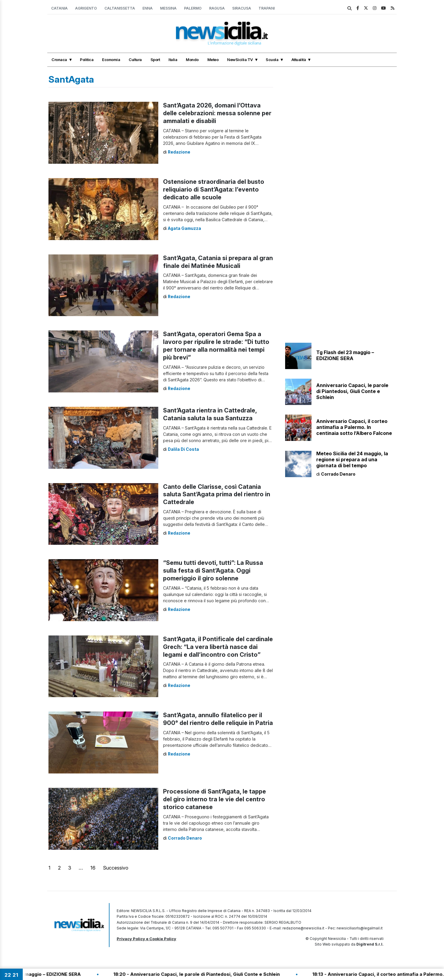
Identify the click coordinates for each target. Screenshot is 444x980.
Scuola (272, 60)
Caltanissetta (120, 8)
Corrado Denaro (185, 838)
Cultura (135, 60)
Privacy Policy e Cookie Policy (146, 939)
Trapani (267, 8)
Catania (59, 8)
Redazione (179, 152)
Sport (155, 60)
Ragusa (217, 8)
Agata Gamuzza (185, 228)
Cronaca (59, 60)
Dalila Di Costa (184, 449)
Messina (168, 8)
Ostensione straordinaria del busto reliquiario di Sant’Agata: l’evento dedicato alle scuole (214, 190)
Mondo (192, 60)
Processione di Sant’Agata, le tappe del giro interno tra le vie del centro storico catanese (215, 800)
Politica (87, 60)
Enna (148, 8)
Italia (173, 60)
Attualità (299, 60)
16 (93, 868)
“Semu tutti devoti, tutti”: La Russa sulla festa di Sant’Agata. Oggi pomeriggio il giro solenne (213, 571)
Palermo (193, 8)
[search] (349, 8)
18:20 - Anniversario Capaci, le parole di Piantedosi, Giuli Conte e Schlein (217, 974)
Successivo (116, 868)
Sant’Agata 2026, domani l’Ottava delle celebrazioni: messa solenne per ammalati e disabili (218, 113)
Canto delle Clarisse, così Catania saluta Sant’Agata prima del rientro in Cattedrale (217, 495)
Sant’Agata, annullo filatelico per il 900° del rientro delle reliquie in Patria (213, 723)
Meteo (213, 60)
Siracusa (242, 8)
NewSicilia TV (240, 60)
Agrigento (86, 8)
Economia (111, 60)
